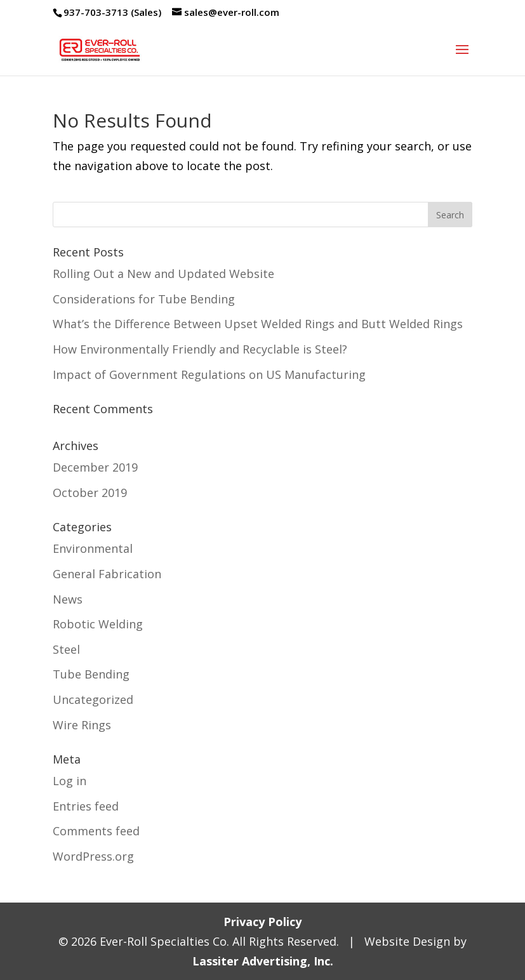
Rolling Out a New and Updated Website (163, 274)
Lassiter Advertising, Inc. (263, 961)
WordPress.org (93, 856)
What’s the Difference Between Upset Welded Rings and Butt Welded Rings (258, 324)
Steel (66, 649)
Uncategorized (93, 699)
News (68, 599)
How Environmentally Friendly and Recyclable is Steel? (200, 349)
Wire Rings (82, 725)
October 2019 (90, 493)
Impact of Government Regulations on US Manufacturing (209, 374)
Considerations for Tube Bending (144, 299)
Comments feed (96, 831)
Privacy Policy (262, 922)
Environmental (93, 548)
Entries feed (86, 806)
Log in (70, 781)
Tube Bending (91, 674)
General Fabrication (107, 574)
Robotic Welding (98, 624)
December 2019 (95, 467)
